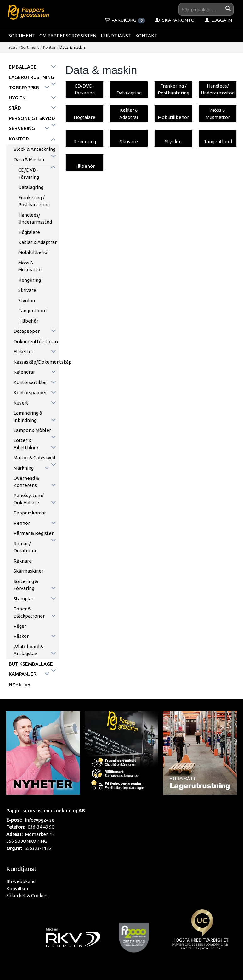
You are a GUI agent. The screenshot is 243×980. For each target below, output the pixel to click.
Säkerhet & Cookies (27, 895)
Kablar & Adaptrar (37, 242)
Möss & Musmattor (30, 266)
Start (13, 47)
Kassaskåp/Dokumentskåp (36, 362)
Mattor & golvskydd (34, 458)
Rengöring (30, 280)
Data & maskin (29, 159)
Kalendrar (24, 372)
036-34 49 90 (41, 827)
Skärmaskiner (28, 571)
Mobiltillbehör (34, 252)
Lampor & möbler (32, 430)
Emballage (23, 67)
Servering (22, 128)
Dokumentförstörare (36, 341)
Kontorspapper (30, 392)
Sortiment (22, 35)
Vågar (20, 626)
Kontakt (146, 35)
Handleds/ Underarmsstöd (35, 218)
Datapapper (27, 331)
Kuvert (21, 403)
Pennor (22, 523)
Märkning (24, 468)
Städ (15, 108)
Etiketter (23, 351)
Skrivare (27, 290)
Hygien (17, 98)
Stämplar (23, 599)
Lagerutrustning (31, 77)
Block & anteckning (34, 149)
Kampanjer (23, 674)
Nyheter (20, 684)
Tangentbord (32, 311)
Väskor (21, 636)
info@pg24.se (40, 820)
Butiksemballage (31, 664)
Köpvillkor (17, 889)
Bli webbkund (21, 881)
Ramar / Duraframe (25, 547)
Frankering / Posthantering (34, 201)
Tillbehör (28, 321)
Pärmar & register (34, 533)
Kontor (49, 47)
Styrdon (27, 300)
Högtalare (29, 232)
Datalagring (31, 187)
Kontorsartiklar (30, 382)
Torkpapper (24, 87)
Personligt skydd (32, 118)
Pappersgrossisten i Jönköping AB (46, 810)
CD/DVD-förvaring (29, 173)
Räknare (23, 561)
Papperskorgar (30, 513)
